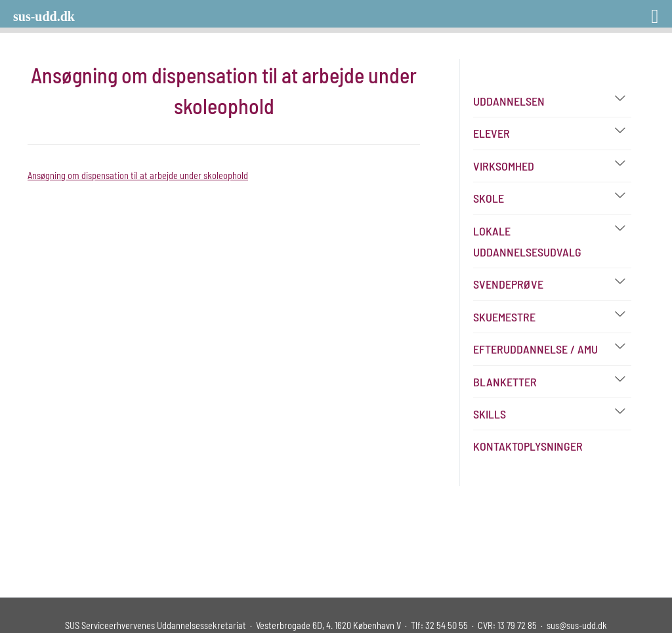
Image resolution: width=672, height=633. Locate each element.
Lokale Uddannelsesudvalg (527, 241)
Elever (492, 133)
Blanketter (505, 382)
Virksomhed (504, 166)
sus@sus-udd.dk (577, 625)
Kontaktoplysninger (528, 446)
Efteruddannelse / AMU (535, 349)
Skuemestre (504, 317)
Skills (490, 414)
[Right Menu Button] (638, 11)
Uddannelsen (509, 101)
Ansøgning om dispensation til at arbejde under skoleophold (138, 175)
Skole (489, 198)
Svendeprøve (508, 284)
